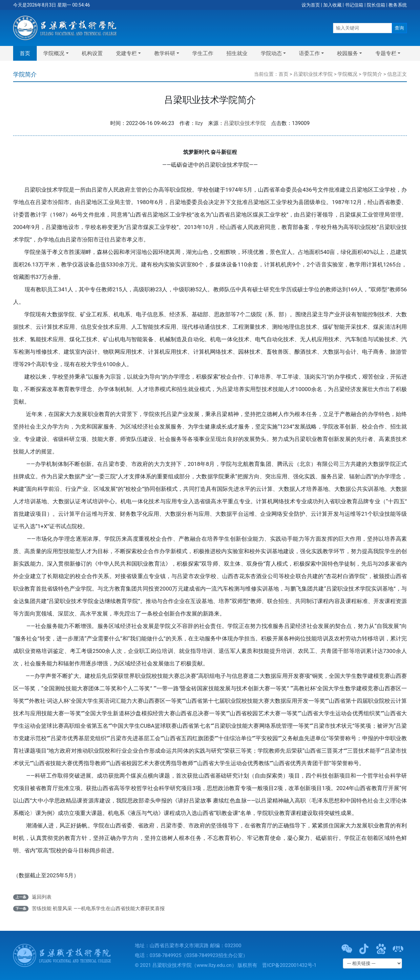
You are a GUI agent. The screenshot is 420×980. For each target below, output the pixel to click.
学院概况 (347, 74)
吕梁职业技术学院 (313, 74)
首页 (25, 53)
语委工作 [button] (309, 53)
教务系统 (398, 5)
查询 (399, 28)
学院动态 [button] (271, 53)
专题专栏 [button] (386, 53)
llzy (199, 123)
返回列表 (42, 897)
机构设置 (92, 53)
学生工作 (203, 53)
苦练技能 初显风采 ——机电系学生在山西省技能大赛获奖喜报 (98, 908)
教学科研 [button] (165, 53)
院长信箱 (376, 5)
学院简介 (372, 74)
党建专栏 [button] (126, 53)
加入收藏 (332, 5)
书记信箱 (354, 5)
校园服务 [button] (347, 53)
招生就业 (237, 53)
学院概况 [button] (54, 53)
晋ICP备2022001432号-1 (289, 965)
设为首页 (311, 5)
